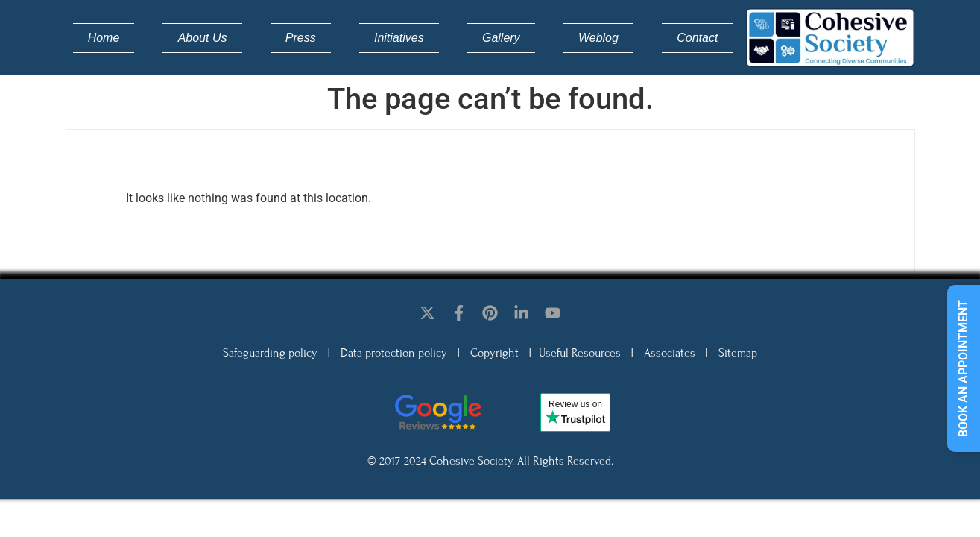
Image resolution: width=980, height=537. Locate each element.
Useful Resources (580, 353)
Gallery (501, 38)
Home (104, 38)
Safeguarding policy (270, 353)
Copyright (494, 353)
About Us (203, 38)
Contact (697, 38)
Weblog (598, 38)
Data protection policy (394, 353)
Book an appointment (963, 368)
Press (301, 38)
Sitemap (738, 353)
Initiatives (399, 38)
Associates (670, 353)
